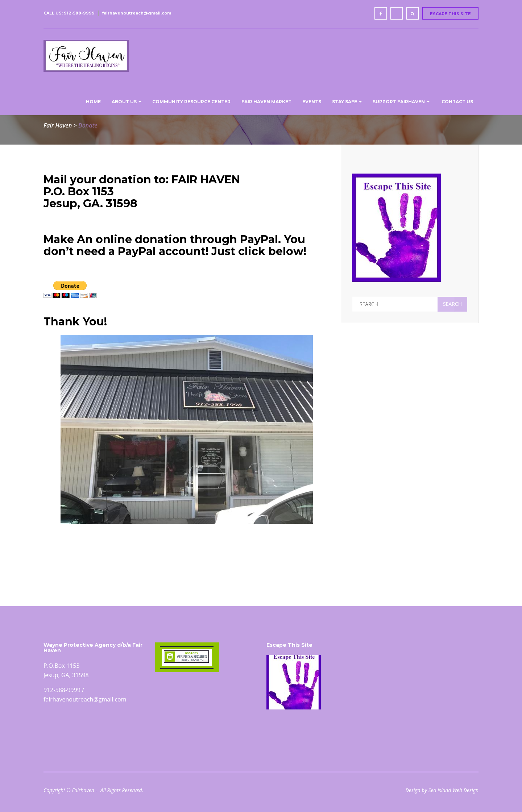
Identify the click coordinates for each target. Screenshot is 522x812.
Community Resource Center (191, 102)
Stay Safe (347, 102)
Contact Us (457, 102)
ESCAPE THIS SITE (450, 14)
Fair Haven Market (266, 102)
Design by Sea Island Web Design (442, 790)
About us (127, 102)
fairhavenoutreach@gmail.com (137, 13)
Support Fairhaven (401, 102)
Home (93, 102)
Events (312, 102)
